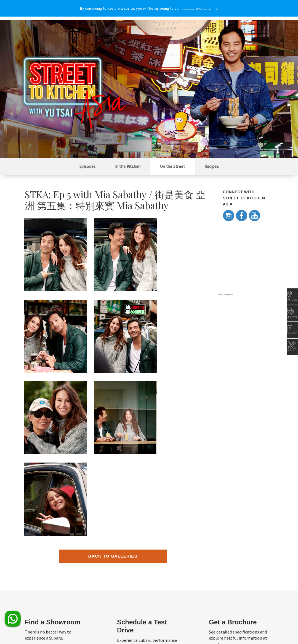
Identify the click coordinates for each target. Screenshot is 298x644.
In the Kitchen (128, 166)
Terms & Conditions (40, 630)
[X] (233, 8)
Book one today (145, 501)
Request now (231, 499)
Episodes (87, 166)
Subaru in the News (210, 550)
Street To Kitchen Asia (236, 294)
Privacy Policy (67, 630)
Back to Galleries (113, 393)
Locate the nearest (55, 493)
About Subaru (35, 550)
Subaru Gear (119, 550)
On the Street (173, 166)
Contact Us (33, 598)
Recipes (212, 166)
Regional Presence (39, 558)
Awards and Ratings (211, 558)
